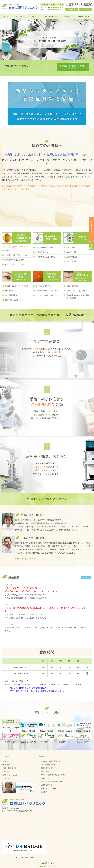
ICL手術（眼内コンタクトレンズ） (53, 771)
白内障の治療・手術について (16, 251)
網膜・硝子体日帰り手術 (50, 764)
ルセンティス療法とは (44, 291)
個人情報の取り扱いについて (47, 862)
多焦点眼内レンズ (47, 767)
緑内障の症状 (72, 248)
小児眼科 (44, 788)
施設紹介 (67, 17)
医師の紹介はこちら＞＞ (25, 555)
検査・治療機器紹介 (51, 17)
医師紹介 (7, 761)
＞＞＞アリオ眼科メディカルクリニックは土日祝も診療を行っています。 (35, 687)
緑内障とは (71, 243)
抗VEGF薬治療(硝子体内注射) (52, 778)
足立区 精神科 (83, 738)
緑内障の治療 (72, 253)
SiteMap (6, 774)
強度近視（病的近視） (14, 296)
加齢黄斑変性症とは (44, 282)
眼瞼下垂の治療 (72, 282)
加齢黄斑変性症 (46, 781)
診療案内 (35, 17)
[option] (47, 39)
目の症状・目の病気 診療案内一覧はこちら (66, 66)
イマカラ (47, 865)
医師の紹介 (18, 17)
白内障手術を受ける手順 (15, 256)
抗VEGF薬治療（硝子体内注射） (18, 282)
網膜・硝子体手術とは (44, 243)
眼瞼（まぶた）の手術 (49, 784)
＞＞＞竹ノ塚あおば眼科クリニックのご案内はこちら (27, 684)
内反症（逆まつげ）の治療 (77, 287)
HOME (6, 17)
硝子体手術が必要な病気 (45, 253)
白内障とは (9, 246)
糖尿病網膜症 (10, 287)
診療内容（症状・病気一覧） (51, 757)
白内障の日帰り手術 (48, 761)
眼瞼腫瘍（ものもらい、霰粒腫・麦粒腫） (78, 292)
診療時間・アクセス (84, 17)
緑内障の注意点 (72, 257)
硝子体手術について (44, 248)
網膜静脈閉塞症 (11, 291)
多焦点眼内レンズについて (15, 261)
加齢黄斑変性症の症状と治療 (47, 287)
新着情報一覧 (86, 573)
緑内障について (46, 774)
